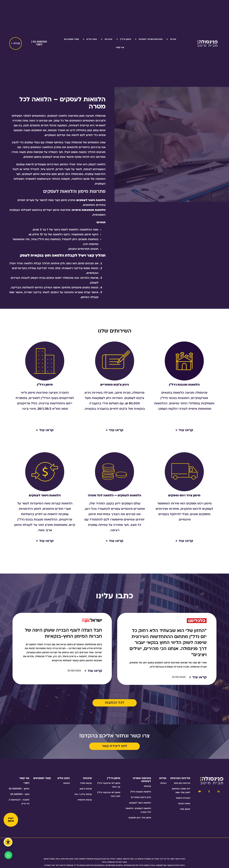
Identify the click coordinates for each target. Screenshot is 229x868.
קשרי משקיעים (71, 39)
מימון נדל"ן (123, 39)
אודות (171, 39)
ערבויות (106, 39)
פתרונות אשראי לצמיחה (148, 39)
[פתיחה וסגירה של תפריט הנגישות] (8, 842)
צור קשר (120, 47)
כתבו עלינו (90, 39)
